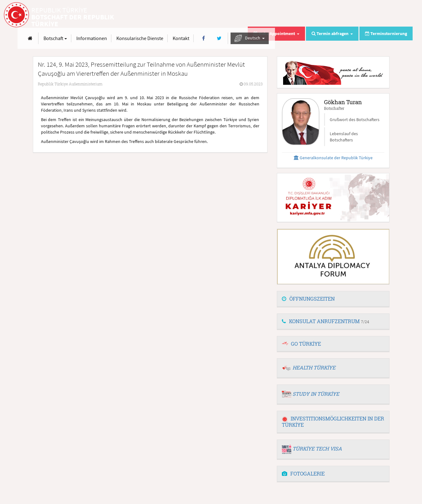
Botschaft (193, 15)
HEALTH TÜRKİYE (314, 367)
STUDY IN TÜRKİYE (316, 394)
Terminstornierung (386, 33)
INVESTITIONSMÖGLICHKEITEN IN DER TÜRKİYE (333, 422)
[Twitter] (356, 15)
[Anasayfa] (168, 15)
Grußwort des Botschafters (355, 120)
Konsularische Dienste (277, 15)
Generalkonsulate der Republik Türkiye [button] (333, 158)
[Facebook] (341, 15)
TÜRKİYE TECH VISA (317, 448)
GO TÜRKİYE (306, 344)
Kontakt (319, 15)
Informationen (229, 15)
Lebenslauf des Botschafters (344, 137)
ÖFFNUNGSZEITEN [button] (308, 299)
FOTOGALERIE (303, 473)
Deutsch (387, 15)
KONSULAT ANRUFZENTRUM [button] (325, 321)
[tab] (333, 299)
